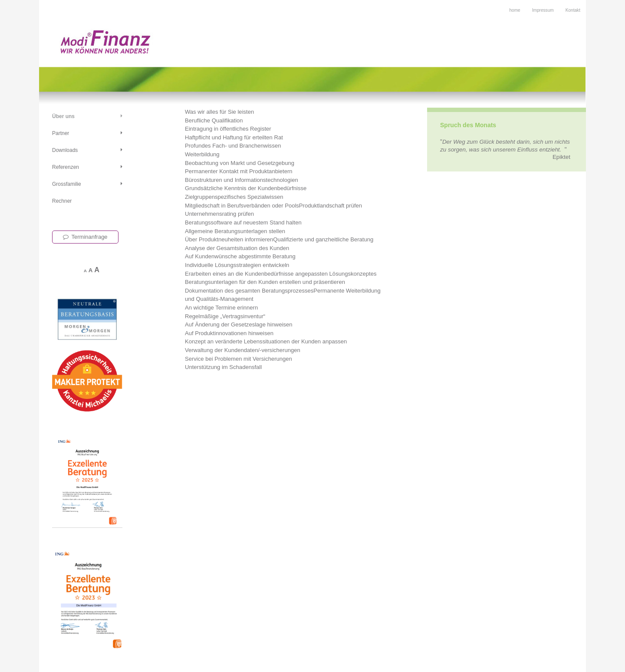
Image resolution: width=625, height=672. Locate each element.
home (515, 10)
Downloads (65, 150)
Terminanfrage (85, 237)
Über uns (63, 116)
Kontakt (573, 10)
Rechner (62, 201)
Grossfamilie (67, 184)
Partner (61, 133)
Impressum (543, 10)
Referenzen (66, 167)
